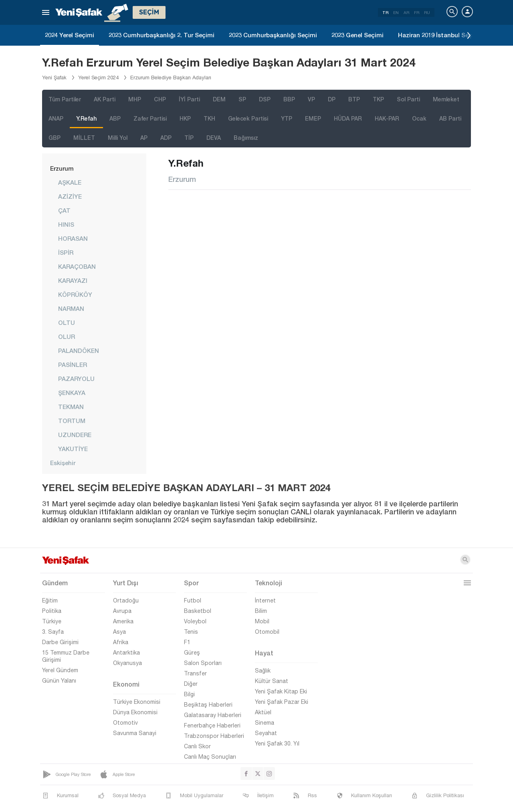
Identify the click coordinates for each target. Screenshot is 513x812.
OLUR (67, 336)
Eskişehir (63, 463)
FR (417, 12)
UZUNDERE (75, 435)
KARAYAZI (73, 280)
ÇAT (64, 210)
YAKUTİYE (73, 449)
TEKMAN (71, 407)
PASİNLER (73, 365)
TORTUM (72, 421)
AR (406, 12)
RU (427, 12)
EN (396, 12)
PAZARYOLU (76, 379)
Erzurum (62, 168)
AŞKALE (70, 182)
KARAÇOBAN (77, 266)
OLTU (67, 322)
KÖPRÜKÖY (75, 294)
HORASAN (73, 238)
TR (385, 12)
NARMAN (71, 308)
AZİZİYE (70, 196)
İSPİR (66, 252)
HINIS (66, 224)
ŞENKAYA (72, 393)
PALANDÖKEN (79, 351)
